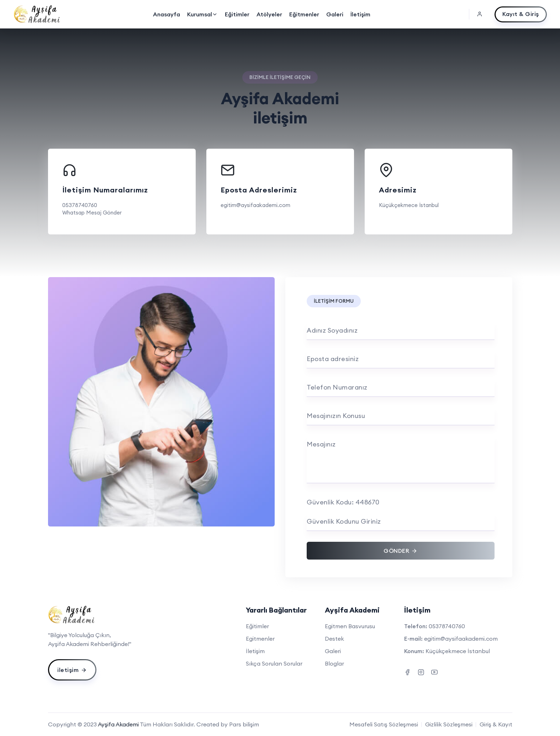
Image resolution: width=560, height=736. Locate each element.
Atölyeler (269, 14)
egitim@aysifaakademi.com (255, 205)
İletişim (360, 14)
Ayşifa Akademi (118, 724)
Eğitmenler (304, 14)
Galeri (335, 14)
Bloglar (334, 663)
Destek (334, 639)
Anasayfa (167, 14)
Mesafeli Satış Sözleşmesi (384, 724)
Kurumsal (202, 14)
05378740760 (80, 205)
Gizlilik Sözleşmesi (449, 724)
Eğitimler (237, 14)
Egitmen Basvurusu (350, 626)
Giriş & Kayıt (496, 724)
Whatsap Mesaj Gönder (92, 213)
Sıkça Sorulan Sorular (274, 663)
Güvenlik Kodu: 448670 (343, 502)
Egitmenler (260, 639)
